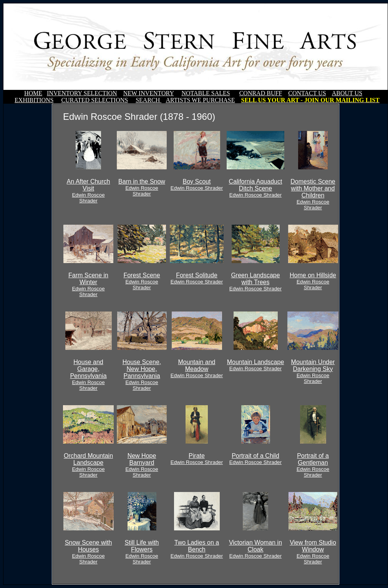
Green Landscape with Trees (255, 282)
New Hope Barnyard (142, 465)
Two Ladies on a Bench (197, 549)
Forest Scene (142, 281)
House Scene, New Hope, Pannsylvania (142, 375)
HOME (33, 93)
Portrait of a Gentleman (313, 465)
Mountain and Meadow (197, 369)
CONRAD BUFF (261, 93)
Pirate (197, 459)
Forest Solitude (197, 278)
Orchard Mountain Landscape (88, 465)
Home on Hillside (313, 281)
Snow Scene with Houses (89, 552)
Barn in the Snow (142, 187)
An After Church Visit (89, 191)
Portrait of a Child (255, 459)
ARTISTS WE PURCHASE (200, 100)
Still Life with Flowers (142, 552)
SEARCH (148, 100)
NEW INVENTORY (149, 93)
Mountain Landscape (256, 365)
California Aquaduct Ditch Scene (256, 188)
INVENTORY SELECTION (82, 93)
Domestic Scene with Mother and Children (313, 194)
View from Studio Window (313, 552)
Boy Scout (197, 185)
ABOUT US (347, 93)
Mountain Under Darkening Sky (313, 371)
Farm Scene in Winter (88, 285)
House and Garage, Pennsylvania (88, 375)
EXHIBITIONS (34, 100)
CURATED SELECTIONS (95, 100)
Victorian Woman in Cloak (255, 549)
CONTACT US (307, 93)
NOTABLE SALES (206, 93)
